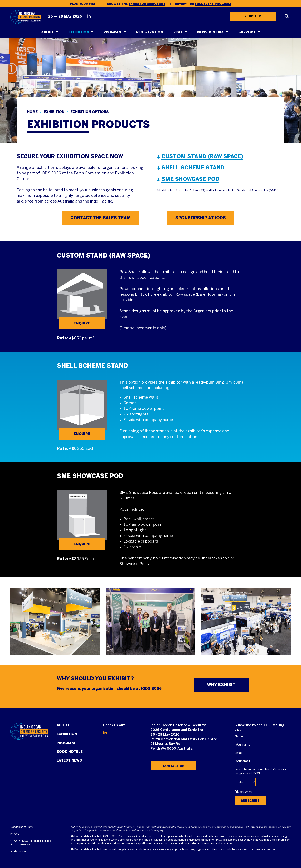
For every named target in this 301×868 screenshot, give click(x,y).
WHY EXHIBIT (221, 685)
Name (239, 737)
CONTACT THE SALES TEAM (101, 218)
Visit (178, 32)
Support (247, 32)
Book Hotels (70, 752)
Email (238, 753)
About (48, 32)
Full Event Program (213, 4)
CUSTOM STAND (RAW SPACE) (202, 156)
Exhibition (79, 32)
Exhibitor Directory (147, 4)
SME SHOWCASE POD (190, 179)
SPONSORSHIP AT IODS (201, 218)
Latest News (69, 760)
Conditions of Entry (22, 827)
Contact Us (174, 766)
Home (32, 112)
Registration (150, 32)
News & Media (210, 32)
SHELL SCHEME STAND (193, 168)
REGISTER (253, 16)
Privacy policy (243, 792)
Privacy (15, 834)
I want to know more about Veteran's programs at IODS (260, 772)
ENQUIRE (82, 323)
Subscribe (250, 801)
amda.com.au (19, 851)
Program (113, 32)
